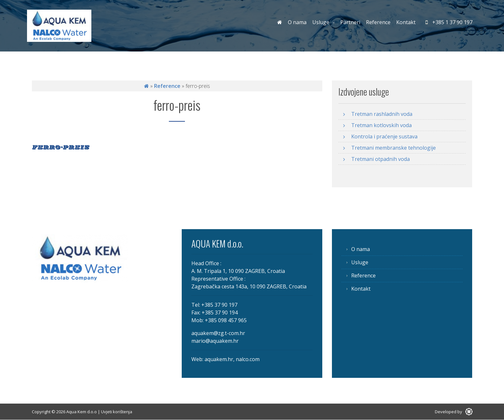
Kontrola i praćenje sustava (384, 136)
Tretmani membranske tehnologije (394, 148)
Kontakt (406, 22)
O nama (297, 22)
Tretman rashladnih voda (382, 114)
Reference (378, 22)
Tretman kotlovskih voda (381, 125)
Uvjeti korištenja (117, 412)
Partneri (350, 22)
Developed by (454, 412)
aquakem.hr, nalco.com (232, 359)
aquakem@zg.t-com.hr (218, 333)
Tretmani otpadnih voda (380, 159)
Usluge (321, 22)
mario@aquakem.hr (215, 341)
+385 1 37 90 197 (449, 22)
